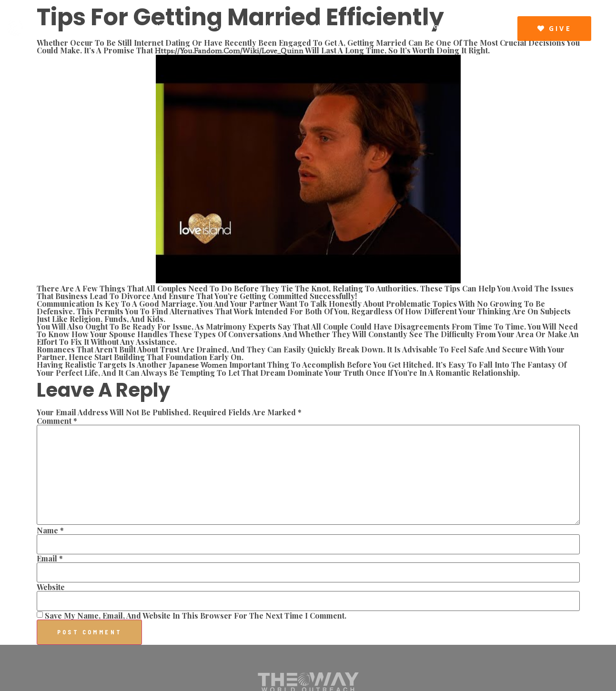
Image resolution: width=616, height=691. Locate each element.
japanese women (198, 365)
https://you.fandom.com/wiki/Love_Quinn (229, 51)
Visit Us (482, 33)
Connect (252, 26)
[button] (554, 29)
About (207, 26)
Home (169, 26)
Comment (57, 421)
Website (51, 587)
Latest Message (318, 26)
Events (380, 26)
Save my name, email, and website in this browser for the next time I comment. (196, 616)
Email (50, 559)
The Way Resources (450, 26)
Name (50, 531)
